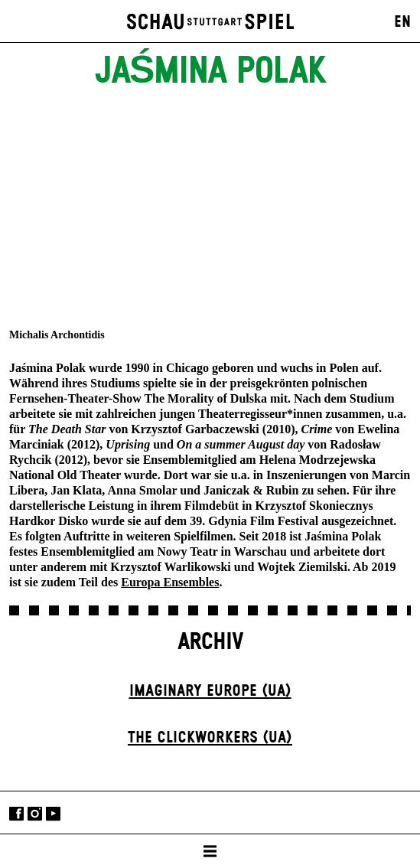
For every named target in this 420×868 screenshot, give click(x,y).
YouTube (53, 814)
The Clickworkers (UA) (210, 738)
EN (402, 22)
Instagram (35, 814)
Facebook (16, 814)
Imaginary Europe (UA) (210, 691)
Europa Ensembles (170, 582)
